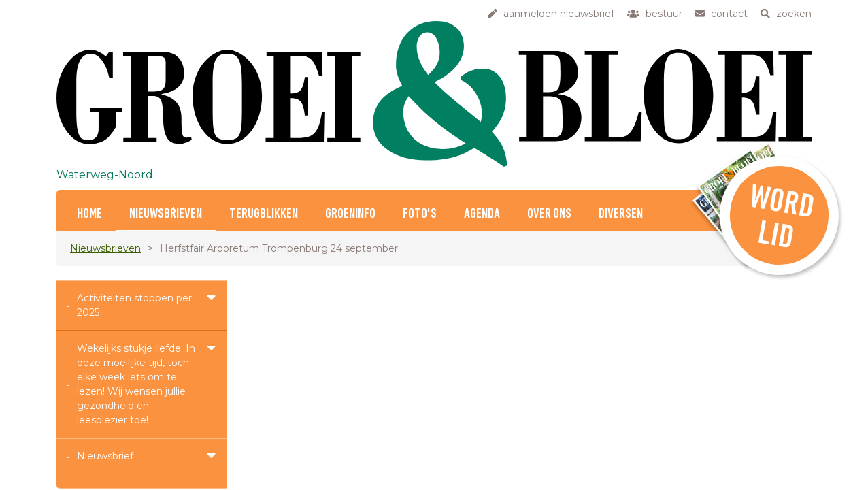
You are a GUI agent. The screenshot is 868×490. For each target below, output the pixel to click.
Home (89, 214)
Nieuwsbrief (105, 456)
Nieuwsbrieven (166, 214)
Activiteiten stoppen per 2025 (134, 305)
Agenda (482, 214)
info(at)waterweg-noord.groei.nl (386, 354)
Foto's (420, 214)
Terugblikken (264, 214)
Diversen (621, 214)
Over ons (549, 214)
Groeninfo (350, 214)
